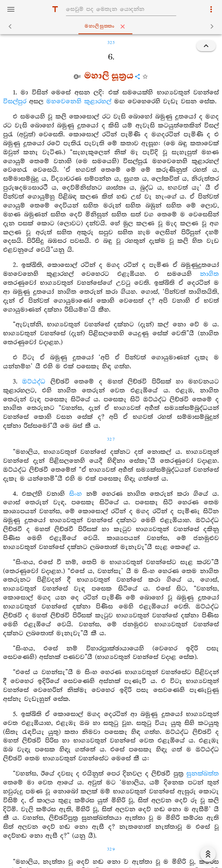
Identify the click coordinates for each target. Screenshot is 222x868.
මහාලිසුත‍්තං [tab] (113, 26)
